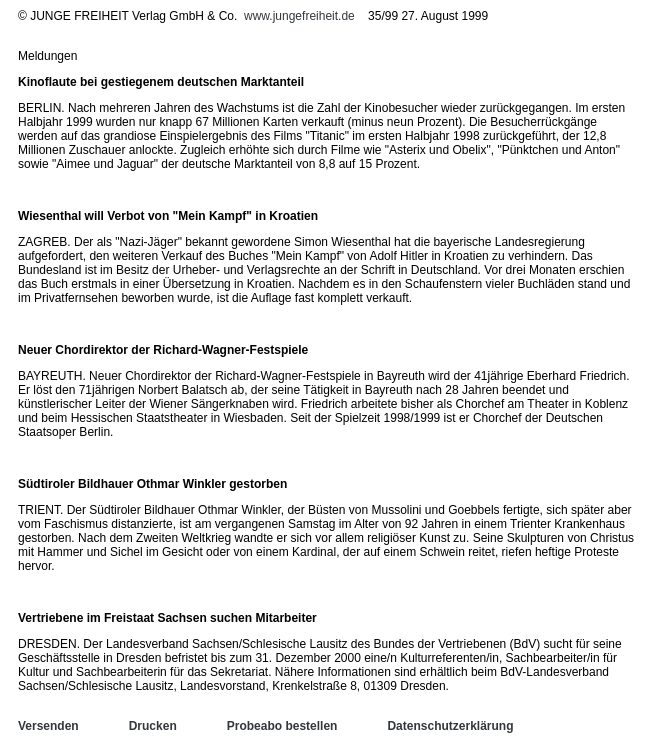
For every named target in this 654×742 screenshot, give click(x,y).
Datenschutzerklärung (450, 726)
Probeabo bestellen (282, 726)
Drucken (153, 726)
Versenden (48, 726)
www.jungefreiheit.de (299, 16)
